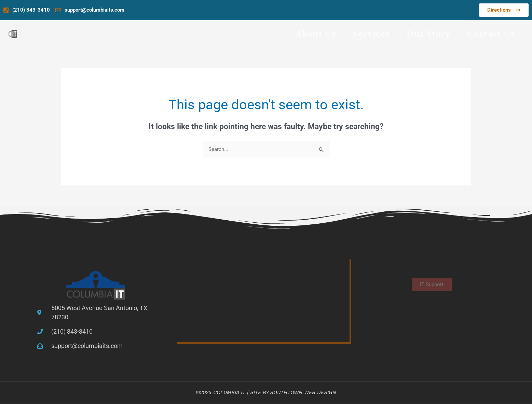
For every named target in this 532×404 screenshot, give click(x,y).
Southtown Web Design (303, 392)
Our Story (429, 34)
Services (371, 34)
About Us (316, 34)
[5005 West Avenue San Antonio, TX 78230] (262, 300)
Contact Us (491, 34)
